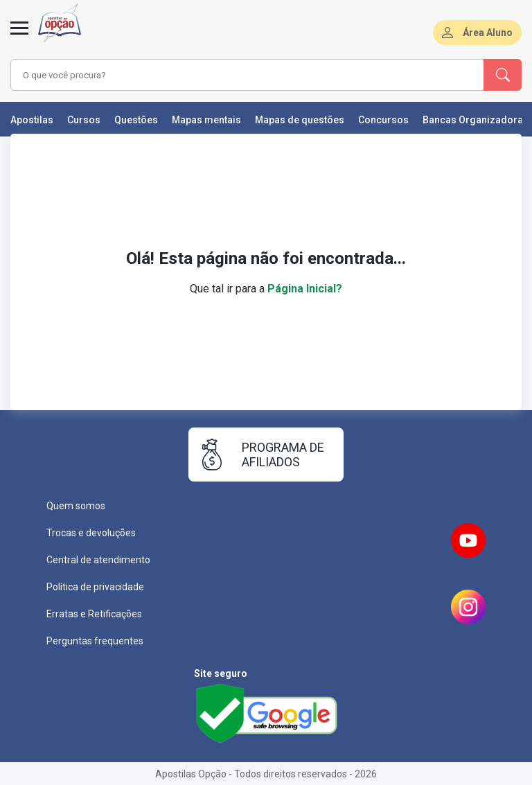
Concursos (383, 120)
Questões (136, 120)
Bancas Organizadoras (476, 120)
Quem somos (76, 506)
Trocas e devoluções (91, 533)
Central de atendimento (98, 560)
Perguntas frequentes (95, 641)
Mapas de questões (300, 120)
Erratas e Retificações (94, 614)
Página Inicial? (305, 289)
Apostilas (32, 120)
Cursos (84, 120)
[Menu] (19, 36)
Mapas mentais (206, 120)
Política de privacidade (95, 587)
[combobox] (228, 75)
